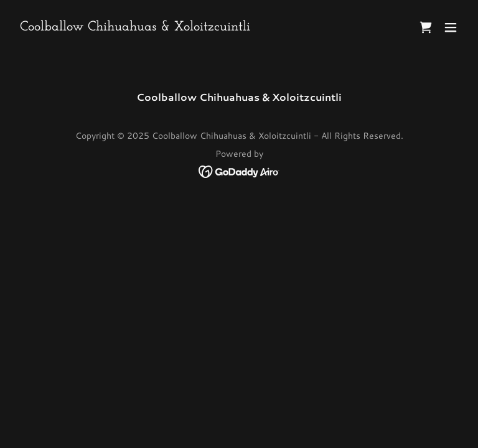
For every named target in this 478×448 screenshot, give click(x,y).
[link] (135, 26)
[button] (451, 27)
